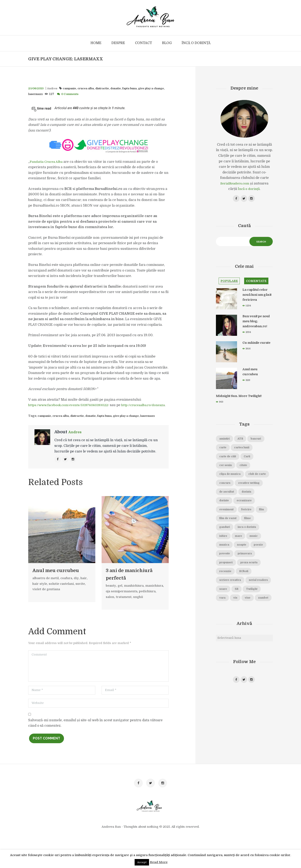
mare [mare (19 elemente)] (224, 563)
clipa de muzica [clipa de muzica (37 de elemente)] (249, 479)
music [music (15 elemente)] (242, 563)
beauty (111, 600)
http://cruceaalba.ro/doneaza (52, 411)
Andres (54, 88)
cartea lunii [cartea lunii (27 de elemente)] (229, 461)
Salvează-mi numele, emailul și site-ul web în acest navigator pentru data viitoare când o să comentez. (95, 745)
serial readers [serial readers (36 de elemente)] (231, 619)
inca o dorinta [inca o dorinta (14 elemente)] (230, 554)
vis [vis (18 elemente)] (222, 637)
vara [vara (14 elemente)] (258, 628)
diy (79, 585)
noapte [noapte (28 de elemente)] (225, 572)
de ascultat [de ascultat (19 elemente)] (228, 507)
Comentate (260, 284)
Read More (159, 862)
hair (86, 585)
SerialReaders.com (235, 184)
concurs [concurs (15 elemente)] (254, 489)
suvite (83, 591)
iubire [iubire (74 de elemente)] (255, 554)
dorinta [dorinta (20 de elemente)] (251, 507)
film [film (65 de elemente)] (223, 535)
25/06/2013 (37, 88)
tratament (144, 612)
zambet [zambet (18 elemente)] (254, 637)
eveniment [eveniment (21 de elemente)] (228, 526)
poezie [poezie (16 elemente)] (244, 572)
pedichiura (115, 612)
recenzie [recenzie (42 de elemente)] (227, 600)
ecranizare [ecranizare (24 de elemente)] (249, 517)
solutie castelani (63, 591)
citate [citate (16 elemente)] (224, 479)
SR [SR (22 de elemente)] (222, 628)
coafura (68, 585)
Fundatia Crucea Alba (47, 162)
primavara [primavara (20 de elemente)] (249, 582)
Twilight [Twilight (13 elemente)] (239, 628)
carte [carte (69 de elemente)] (245, 451)
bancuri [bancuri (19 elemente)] (226, 451)
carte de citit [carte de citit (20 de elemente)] (256, 461)
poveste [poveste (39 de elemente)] (226, 582)
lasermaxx (49, 94)
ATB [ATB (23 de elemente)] (244, 442)
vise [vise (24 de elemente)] (236, 637)
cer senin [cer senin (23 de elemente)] (244, 470)
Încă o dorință (249, 189)
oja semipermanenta (144, 606)
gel (121, 600)
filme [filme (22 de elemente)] (224, 545)
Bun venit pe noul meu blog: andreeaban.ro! (256, 325)
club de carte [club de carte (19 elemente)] (230, 489)
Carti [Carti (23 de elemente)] (224, 470)
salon (130, 612)
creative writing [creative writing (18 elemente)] (232, 498)
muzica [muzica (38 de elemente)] (261, 563)
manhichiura (136, 600)
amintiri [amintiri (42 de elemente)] (226, 442)
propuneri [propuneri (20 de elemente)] (228, 591)
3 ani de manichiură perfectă (123, 585)
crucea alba (91, 88)
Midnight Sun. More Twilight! (243, 399)
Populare (230, 284)
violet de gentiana (47, 596)
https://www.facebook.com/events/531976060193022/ (72, 405)
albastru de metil (46, 585)
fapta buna (140, 88)
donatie (124, 88)
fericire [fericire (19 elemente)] (251, 526)
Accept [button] (142, 862)
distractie (109, 88)
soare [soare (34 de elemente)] (255, 619)
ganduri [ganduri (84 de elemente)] (242, 545)
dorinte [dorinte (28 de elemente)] (226, 517)
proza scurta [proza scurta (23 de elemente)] (254, 591)
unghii (111, 617)
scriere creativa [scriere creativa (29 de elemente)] (232, 610)
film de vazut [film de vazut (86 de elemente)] (244, 535)
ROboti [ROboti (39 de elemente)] (247, 600)
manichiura (116, 606)
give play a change (136, 421)
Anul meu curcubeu (62, 577)
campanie (73, 88)
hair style (40, 591)
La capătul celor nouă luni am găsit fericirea (256, 298)
